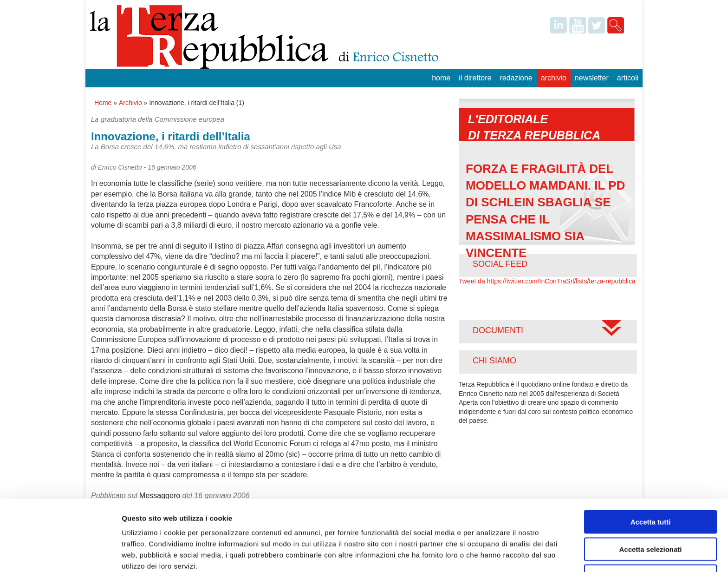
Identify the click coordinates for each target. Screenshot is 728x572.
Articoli (628, 78)
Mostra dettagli (488, 554)
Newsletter (592, 78)
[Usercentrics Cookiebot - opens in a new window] (60, 554)
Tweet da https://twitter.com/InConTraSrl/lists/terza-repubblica (547, 281)
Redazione (516, 78)
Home (441, 78)
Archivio (554, 78)
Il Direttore (475, 78)
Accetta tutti (651, 479)
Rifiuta (651, 534)
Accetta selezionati (650, 507)
